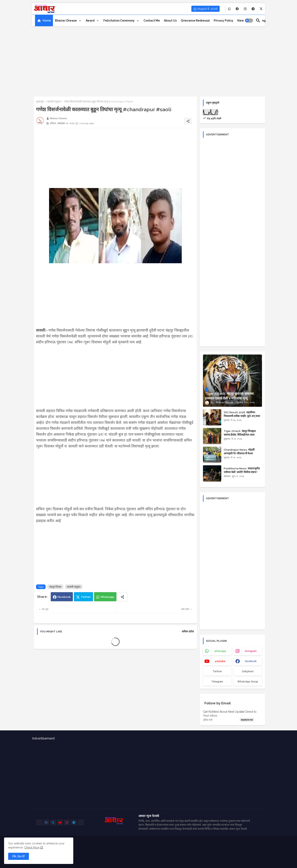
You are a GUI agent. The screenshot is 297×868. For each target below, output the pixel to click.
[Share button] (122, 597)
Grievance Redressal (195, 21)
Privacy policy (224, 21)
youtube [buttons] (220, 661)
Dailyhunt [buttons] (248, 671)
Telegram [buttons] (217, 682)
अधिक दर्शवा (188, 631)
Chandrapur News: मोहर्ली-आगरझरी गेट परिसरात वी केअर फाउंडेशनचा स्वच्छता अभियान (240, 453)
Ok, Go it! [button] (19, 856)
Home (47, 21)
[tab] (44, 21)
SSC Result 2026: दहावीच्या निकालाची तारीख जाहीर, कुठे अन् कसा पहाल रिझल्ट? (242, 416)
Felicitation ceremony (119, 21)
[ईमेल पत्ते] (221, 720)
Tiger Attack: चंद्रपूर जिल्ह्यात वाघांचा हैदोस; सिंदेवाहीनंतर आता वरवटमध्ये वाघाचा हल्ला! (240, 435)
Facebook (64, 597)
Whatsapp (107, 597)
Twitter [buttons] (217, 671)
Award (90, 21)
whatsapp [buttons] (220, 651)
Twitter (86, 597)
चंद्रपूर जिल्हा (55, 587)
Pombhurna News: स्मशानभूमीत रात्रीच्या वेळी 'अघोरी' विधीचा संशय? (242, 470)
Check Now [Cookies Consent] (32, 847)
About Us (170, 21)
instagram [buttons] (251, 651)
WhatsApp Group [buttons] (248, 682)
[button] (249, 21)
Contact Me (152, 21)
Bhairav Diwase (66, 21)
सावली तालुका (54, 102)
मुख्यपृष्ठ (40, 102)
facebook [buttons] (251, 661)
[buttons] (229, 9)
